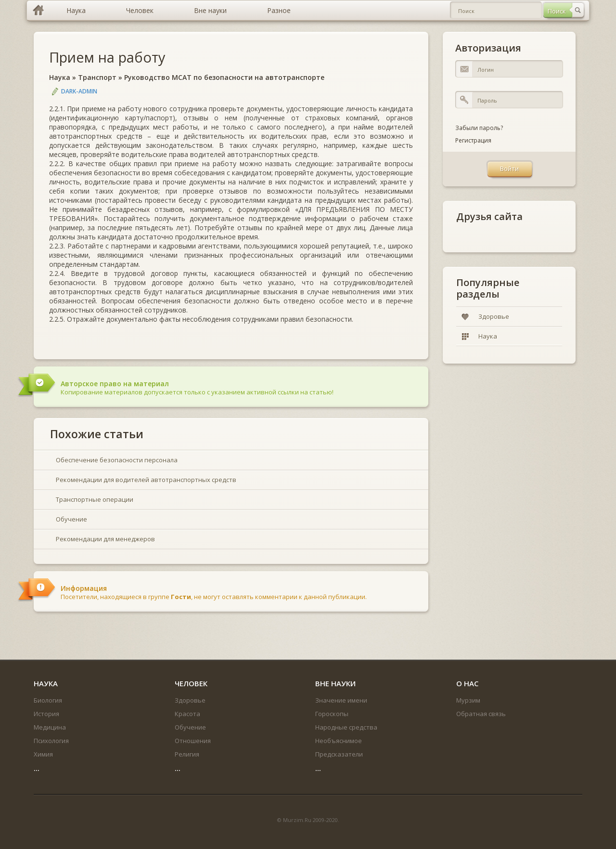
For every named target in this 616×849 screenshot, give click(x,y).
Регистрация (473, 140)
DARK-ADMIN (79, 91)
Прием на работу (107, 57)
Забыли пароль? (479, 128)
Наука (60, 77)
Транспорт (97, 77)
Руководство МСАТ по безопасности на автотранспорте (224, 77)
